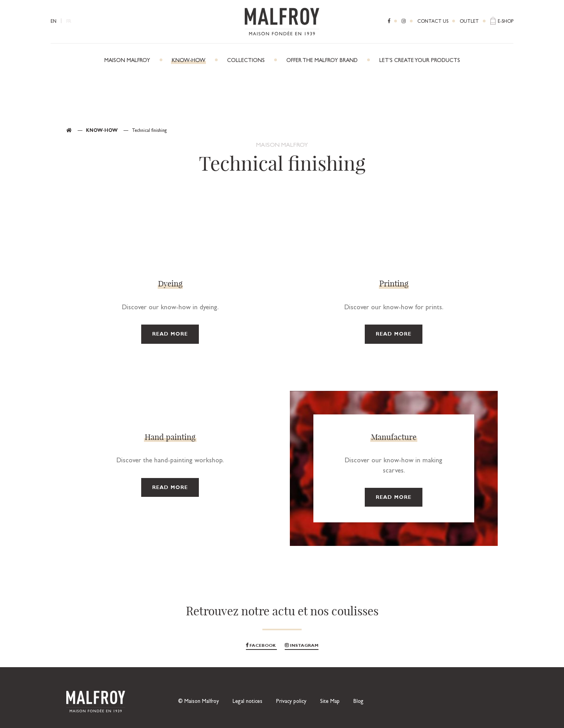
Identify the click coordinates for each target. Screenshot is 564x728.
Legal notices (247, 702)
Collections (246, 61)
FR (69, 22)
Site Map (330, 702)
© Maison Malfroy (198, 702)
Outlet (469, 22)
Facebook (261, 646)
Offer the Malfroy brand (322, 61)
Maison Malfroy (127, 61)
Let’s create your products (420, 61)
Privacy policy (291, 702)
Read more (170, 335)
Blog (358, 702)
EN (54, 22)
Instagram (302, 646)
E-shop (506, 22)
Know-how (189, 61)
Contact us (433, 22)
